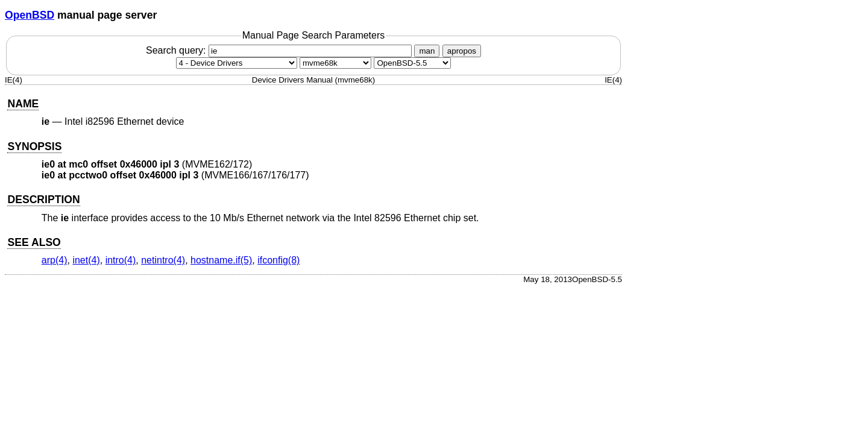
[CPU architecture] (335, 63)
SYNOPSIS (34, 146)
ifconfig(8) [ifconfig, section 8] (278, 260)
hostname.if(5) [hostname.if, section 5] (221, 260)
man (427, 51)
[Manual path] (412, 63)
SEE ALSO (34, 242)
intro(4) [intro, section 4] (121, 260)
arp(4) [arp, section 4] (55, 260)
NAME (23, 104)
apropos (462, 51)
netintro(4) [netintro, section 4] (163, 260)
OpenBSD (30, 15)
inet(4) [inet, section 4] (86, 260)
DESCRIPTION (43, 200)
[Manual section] (237, 63)
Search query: (280, 50)
